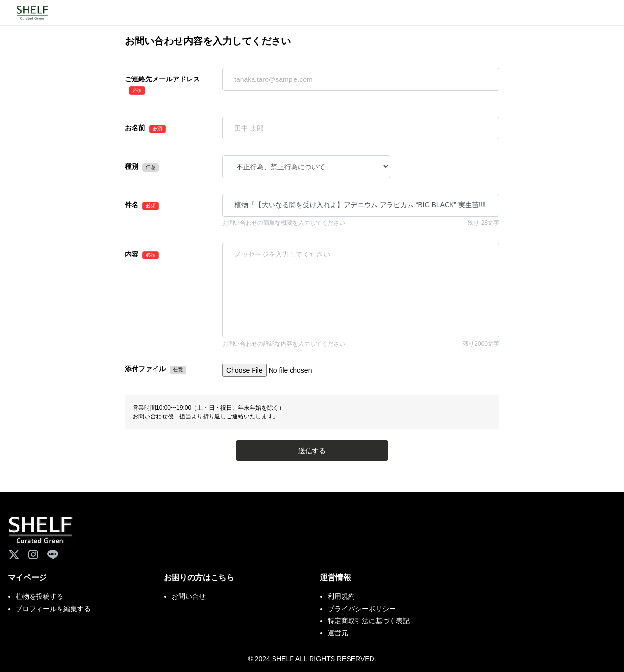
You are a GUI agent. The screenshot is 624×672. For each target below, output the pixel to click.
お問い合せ (189, 596)
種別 (132, 166)
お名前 (135, 128)
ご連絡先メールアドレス (162, 79)
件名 (132, 205)
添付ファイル (145, 369)
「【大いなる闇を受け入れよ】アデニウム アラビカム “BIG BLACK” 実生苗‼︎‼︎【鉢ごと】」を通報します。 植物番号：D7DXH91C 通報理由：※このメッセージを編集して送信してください (361, 290)
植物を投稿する (39, 596)
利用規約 (341, 596)
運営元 (338, 633)
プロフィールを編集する (53, 609)
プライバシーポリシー (362, 609)
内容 (132, 254)
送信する (312, 451)
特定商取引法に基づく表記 (369, 621)
